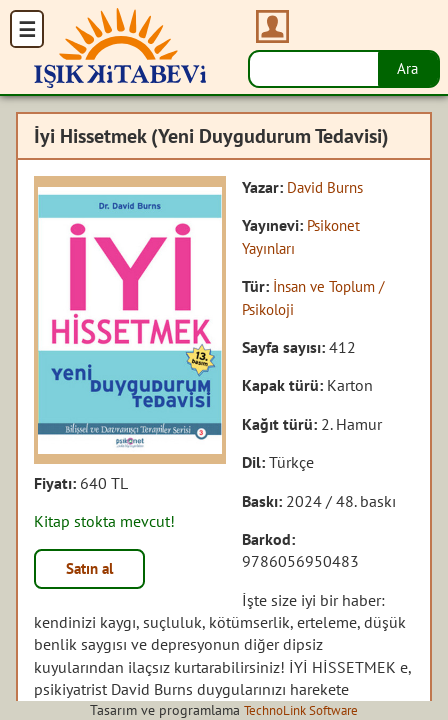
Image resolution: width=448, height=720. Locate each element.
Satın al (94, 570)
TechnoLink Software (301, 710)
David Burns (328, 187)
